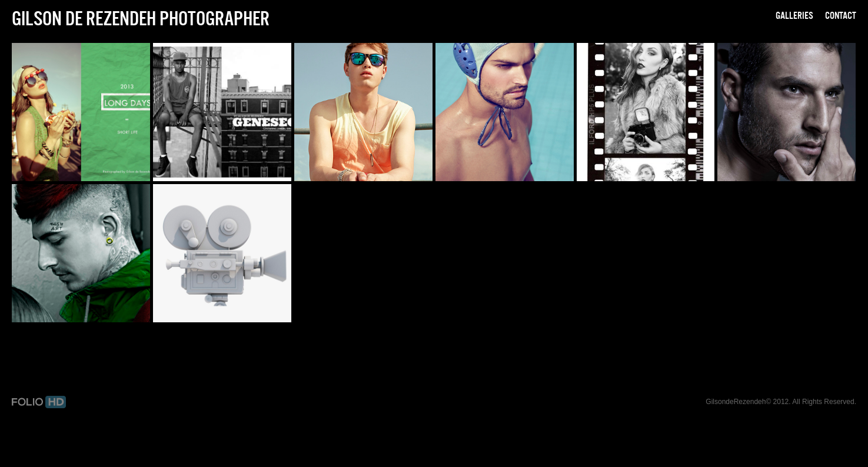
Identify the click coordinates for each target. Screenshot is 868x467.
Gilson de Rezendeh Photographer (141, 18)
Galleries (794, 15)
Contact (841, 15)
